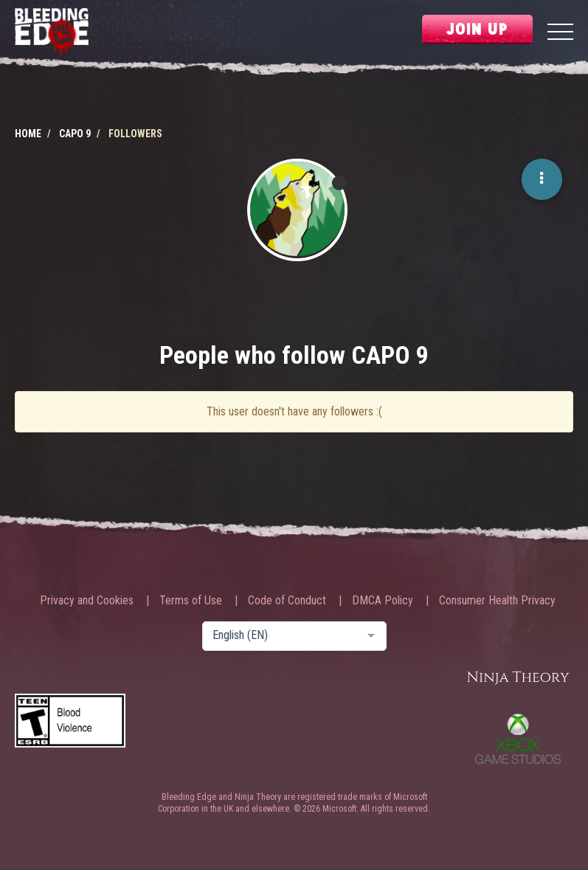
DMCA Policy (383, 601)
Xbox (518, 739)
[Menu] (560, 34)
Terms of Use (191, 601)
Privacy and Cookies (87, 601)
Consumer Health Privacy (497, 601)
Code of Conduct (287, 601)
